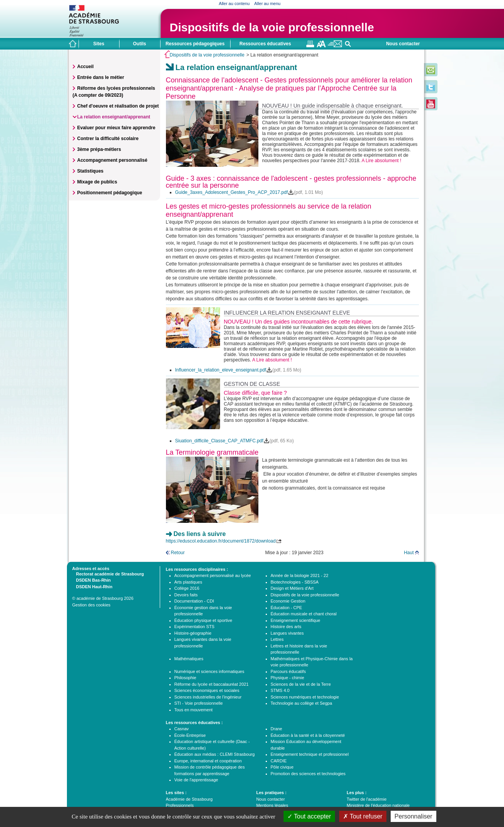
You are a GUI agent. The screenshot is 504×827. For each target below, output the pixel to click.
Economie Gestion (288, 601)
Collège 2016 (187, 588)
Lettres (277, 639)
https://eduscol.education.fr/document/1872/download (221, 541)
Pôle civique (282, 767)
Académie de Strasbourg (189, 799)
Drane (277, 729)
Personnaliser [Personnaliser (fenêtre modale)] (413, 816)
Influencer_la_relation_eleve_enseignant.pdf (221, 370)
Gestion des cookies (91, 605)
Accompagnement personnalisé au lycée (213, 575)
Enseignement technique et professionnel (310, 754)
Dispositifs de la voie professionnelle (272, 27)
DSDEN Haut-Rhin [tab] (92, 586)
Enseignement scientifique (296, 620)
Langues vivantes (287, 633)
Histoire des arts (286, 627)
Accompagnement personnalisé (112, 160)
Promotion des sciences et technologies (308, 774)
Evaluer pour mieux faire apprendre (116, 128)
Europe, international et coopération (208, 761)
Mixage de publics (97, 182)
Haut (409, 553)
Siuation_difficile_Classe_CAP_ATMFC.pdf (219, 441)
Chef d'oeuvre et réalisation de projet (118, 106)
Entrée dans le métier (101, 77)
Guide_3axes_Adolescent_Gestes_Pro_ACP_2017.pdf (232, 192)
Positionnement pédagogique (110, 193)
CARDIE (279, 761)
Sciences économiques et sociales (207, 690)
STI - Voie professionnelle (199, 703)
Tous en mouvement (194, 710)
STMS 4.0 (280, 690)
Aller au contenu (234, 3)
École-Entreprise (190, 735)
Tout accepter (309, 816)
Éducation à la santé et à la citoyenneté (308, 735)
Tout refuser (363, 816)
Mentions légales (272, 805)
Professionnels (180, 805)
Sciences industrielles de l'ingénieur (208, 697)
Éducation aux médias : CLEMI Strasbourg (215, 754)
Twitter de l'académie (366, 799)
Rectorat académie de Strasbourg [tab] (108, 574)
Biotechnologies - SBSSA (295, 582)
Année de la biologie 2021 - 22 (300, 575)
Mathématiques (189, 659)
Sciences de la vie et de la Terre (301, 684)
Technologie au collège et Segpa (302, 703)
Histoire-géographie (193, 633)
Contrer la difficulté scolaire (108, 139)
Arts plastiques (188, 582)
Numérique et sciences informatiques (209, 671)
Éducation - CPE (286, 608)
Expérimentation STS (195, 627)
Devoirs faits (186, 595)
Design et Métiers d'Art (292, 588)
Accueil (86, 67)
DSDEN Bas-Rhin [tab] (92, 580)
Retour (178, 553)
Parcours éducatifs (288, 671)
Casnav (182, 729)
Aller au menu (267, 3)
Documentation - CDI (194, 601)
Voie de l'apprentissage (196, 780)
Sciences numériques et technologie (305, 697)
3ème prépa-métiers (99, 149)
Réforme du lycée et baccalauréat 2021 (212, 684)
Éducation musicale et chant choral (304, 614)
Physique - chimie (288, 678)
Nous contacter (403, 44)
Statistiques (91, 171)
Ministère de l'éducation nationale (378, 805)
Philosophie (185, 678)
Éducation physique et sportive (203, 620)
